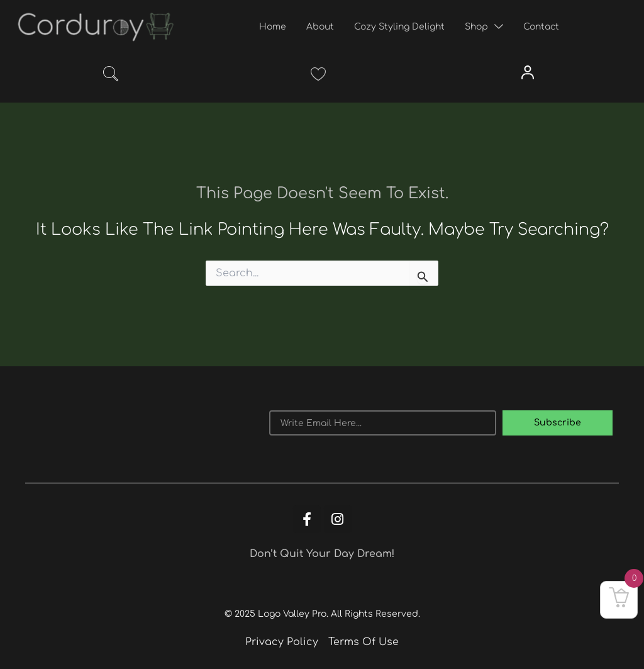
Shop (484, 27)
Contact (541, 27)
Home (273, 27)
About (320, 27)
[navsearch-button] (111, 76)
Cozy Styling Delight (399, 27)
